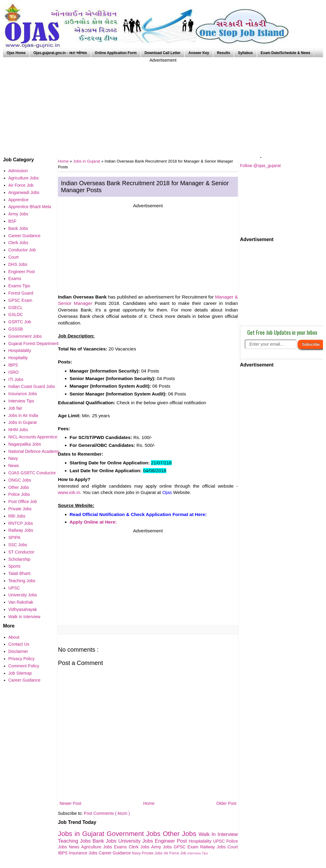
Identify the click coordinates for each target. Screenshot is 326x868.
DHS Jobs (18, 264)
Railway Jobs (214, 847)
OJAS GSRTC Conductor (32, 473)
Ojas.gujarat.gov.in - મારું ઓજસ (60, 53)
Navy (137, 853)
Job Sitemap (20, 673)
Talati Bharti (19, 573)
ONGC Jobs (20, 480)
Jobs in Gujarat (87, 161)
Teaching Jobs (75, 841)
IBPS (63, 853)
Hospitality (18, 358)
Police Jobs (19, 494)
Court (233, 847)
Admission (18, 171)
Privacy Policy (22, 659)
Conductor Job (22, 250)
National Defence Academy (34, 451)
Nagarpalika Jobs (25, 444)
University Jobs (137, 841)
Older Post (226, 803)
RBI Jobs (17, 516)
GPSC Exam (187, 847)
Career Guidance (115, 853)
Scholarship (19, 559)
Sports (14, 566)
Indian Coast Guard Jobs (32, 386)
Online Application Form (116, 53)
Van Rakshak (21, 602)
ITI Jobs (16, 379)
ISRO (14, 372)
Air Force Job (175, 853)
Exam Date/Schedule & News (286, 53)
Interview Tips (198, 853)
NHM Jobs (18, 430)
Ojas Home (16, 53)
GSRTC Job (20, 322)
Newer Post (70, 803)
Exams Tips (19, 286)
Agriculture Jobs (98, 847)
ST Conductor (21, 552)
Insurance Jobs (84, 853)
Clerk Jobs (140, 847)
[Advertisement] (163, 106)
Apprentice (19, 200)
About (14, 637)
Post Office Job (23, 502)
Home (149, 803)
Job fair (15, 408)
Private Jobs (153, 853)
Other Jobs (181, 834)
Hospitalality (201, 841)
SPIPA (14, 537)
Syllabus (245, 53)
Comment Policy (24, 666)
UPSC (220, 841)
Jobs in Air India (23, 415)
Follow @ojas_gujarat (260, 166)
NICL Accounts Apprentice (33, 437)
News (75, 847)
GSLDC (16, 315)
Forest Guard (21, 293)
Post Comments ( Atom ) (107, 813)
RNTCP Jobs (21, 523)
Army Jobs (162, 847)
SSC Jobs (18, 545)
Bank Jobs (105, 841)
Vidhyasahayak (23, 609)
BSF (13, 221)
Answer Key (199, 53)
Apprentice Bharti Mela (30, 207)
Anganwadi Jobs (24, 192)
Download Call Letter (163, 53)
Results (224, 53)
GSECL (16, 308)
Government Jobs (135, 834)
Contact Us (19, 644)
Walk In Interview (218, 834)
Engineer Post (172, 841)
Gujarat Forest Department (34, 344)
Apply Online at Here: (93, 522)
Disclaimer (18, 651)
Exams (121, 847)
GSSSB (16, 329)
